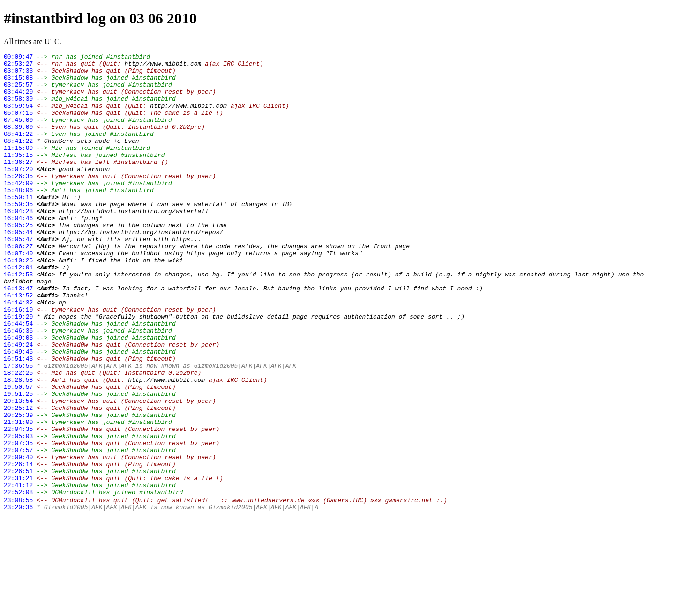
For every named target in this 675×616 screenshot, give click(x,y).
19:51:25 (18, 462)
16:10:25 (18, 302)
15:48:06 (18, 218)
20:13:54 (18, 471)
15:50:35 (18, 235)
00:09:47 (18, 58)
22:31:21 (18, 564)
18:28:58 (18, 445)
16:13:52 (18, 344)
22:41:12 (18, 572)
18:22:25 (18, 437)
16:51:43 (18, 420)
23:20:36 (18, 597)
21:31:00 (18, 496)
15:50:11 (18, 226)
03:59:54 (18, 117)
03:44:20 (18, 100)
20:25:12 (18, 479)
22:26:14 (18, 547)
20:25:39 (18, 488)
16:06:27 (18, 285)
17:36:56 (18, 429)
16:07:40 (18, 294)
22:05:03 (18, 513)
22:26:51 (18, 555)
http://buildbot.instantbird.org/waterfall (134, 243)
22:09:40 (18, 538)
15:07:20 (18, 193)
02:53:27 (18, 66)
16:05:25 (18, 260)
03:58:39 (18, 108)
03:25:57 (18, 91)
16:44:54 (18, 378)
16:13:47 (18, 336)
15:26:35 (18, 201)
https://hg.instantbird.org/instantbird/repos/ (141, 268)
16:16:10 (18, 361)
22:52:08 (18, 580)
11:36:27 (18, 184)
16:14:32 (18, 353)
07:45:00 (18, 134)
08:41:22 (18, 150)
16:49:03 (18, 395)
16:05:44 (18, 268)
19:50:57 (18, 454)
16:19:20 (18, 370)
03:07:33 (18, 74)
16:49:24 (18, 403)
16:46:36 (18, 386)
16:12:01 (18, 311)
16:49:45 (18, 412)
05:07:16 (18, 125)
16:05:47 (18, 277)
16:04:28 (18, 243)
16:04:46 (18, 252)
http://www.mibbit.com (163, 66)
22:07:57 (18, 530)
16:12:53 (18, 319)
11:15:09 (18, 167)
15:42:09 (18, 209)
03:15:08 (18, 83)
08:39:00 (18, 142)
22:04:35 (18, 505)
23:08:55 (18, 589)
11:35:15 (18, 176)
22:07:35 (18, 521)
